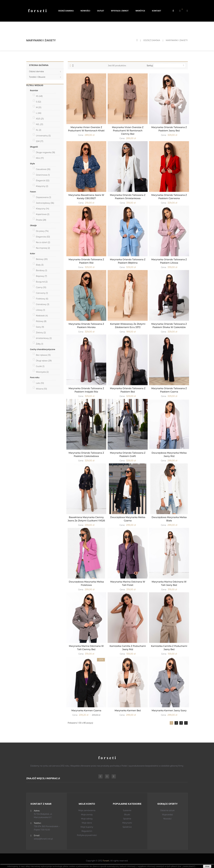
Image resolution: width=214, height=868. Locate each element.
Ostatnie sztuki (167, 810)
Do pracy (42, 231)
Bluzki (127, 815)
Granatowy (43, 304)
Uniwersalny (43, 136)
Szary (40, 327)
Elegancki (43, 181)
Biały (40, 265)
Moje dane (87, 823)
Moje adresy (87, 819)
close (207, 866)
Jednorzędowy (45, 203)
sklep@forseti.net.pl (43, 839)
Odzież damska (36, 71)
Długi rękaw (44, 361)
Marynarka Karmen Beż (128, 711)
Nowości (167, 819)
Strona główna (39, 65)
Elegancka (43, 237)
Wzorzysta (42, 372)
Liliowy (41, 310)
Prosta (41, 220)
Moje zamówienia (87, 810)
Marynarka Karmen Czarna (86, 711)
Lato (40, 383)
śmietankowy (44, 338)
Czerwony (42, 293)
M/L (40, 124)
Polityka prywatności (87, 835)
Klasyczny (42, 186)
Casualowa (43, 169)
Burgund (42, 282)
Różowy (41, 321)
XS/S (40, 119)
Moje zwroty (87, 815)
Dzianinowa (43, 175)
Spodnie (127, 819)
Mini (40, 158)
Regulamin (87, 831)
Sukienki (127, 810)
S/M (40, 141)
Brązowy (42, 276)
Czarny (41, 287)
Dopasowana (44, 197)
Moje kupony (87, 827)
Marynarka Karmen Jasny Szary (169, 711)
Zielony (41, 333)
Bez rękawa (43, 355)
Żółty (40, 344)
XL (39, 130)
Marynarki (127, 823)
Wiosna (42, 389)
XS (39, 96)
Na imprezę (43, 248)
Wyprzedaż (167, 815)
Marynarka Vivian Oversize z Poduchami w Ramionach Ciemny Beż (128, 131)
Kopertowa (43, 214)
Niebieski (42, 316)
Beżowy (42, 259)
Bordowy (42, 270)
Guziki (40, 366)
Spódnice (127, 827)
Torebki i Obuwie (37, 77)
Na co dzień (43, 242)
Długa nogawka (46, 152)
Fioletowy (42, 299)
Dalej (186, 723)
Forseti (106, 861)
